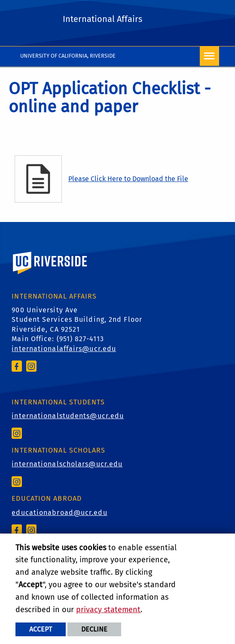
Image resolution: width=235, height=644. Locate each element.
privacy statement (108, 610)
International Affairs (102, 19)
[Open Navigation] (209, 56)
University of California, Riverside (68, 56)
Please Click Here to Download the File (128, 179)
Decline (94, 629)
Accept (41, 629)
